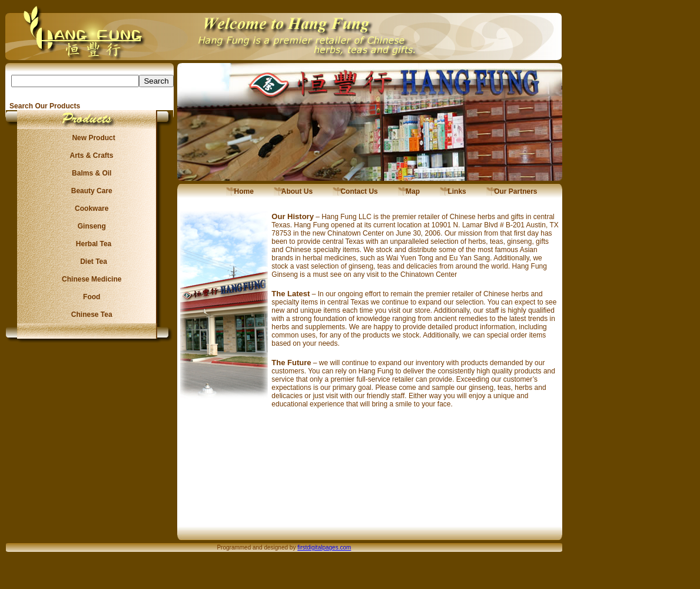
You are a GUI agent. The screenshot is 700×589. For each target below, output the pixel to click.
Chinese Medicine (90, 279)
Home (240, 191)
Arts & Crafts (90, 155)
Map (409, 191)
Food (90, 297)
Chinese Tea (90, 315)
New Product (90, 138)
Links (453, 191)
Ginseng (89, 226)
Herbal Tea (89, 244)
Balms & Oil (90, 173)
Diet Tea (90, 262)
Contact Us (355, 191)
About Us (293, 191)
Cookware (90, 209)
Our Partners (512, 191)
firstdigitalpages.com (324, 547)
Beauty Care (89, 191)
